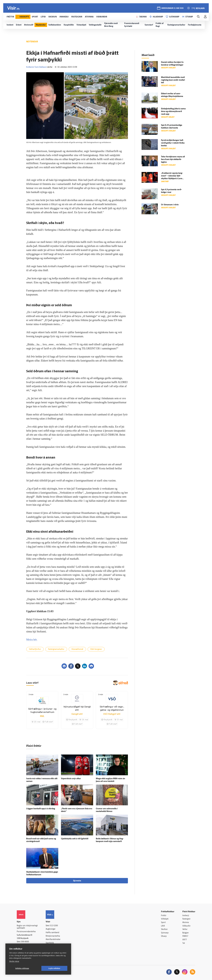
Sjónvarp (165, 933)
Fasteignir (186, 919)
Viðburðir (186, 926)
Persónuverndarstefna (26, 932)
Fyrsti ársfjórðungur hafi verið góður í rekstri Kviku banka (173, 143)
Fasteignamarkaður (56, 649)
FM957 (185, 936)
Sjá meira (77, 881)
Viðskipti (165, 919)
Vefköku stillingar (22, 968)
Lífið (163, 926)
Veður (185, 929)
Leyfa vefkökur (54, 968)
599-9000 (25, 942)
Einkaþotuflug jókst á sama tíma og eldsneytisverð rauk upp (173, 112)
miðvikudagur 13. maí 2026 (172, 8)
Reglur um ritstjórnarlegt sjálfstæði (27, 927)
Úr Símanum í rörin (170, 205)
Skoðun (164, 929)
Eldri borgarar (96, 649)
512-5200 (54, 926)
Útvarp (164, 936)
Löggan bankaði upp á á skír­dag (41, 809)
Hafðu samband (52, 933)
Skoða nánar (14, 961)
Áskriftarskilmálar (53, 939)
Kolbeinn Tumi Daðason (37, 67)
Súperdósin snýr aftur (71, 779)
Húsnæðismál (77, 649)
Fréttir (164, 916)
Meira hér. (32, 640)
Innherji (186, 916)
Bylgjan (186, 933)
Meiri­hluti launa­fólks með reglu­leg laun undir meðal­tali (173, 80)
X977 (185, 940)
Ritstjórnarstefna (53, 936)
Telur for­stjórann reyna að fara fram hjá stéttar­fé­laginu (173, 160)
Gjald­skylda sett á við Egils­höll (75, 839)
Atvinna (186, 923)
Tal (184, 943)
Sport (163, 923)
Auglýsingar (51, 929)
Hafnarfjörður (35, 649)
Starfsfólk (50, 943)
